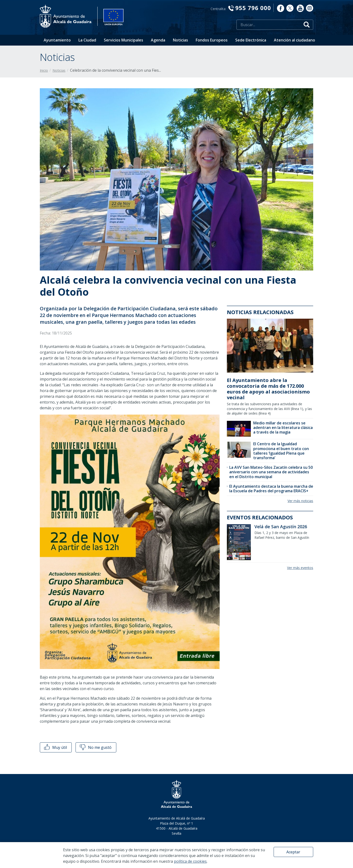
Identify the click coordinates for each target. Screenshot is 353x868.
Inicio (44, 70)
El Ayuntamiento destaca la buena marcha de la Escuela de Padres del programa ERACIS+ (271, 489)
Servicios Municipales (124, 40)
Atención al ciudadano (294, 40)
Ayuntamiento (57, 40)
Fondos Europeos (212, 40)
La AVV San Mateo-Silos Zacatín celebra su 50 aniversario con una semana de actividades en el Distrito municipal (271, 472)
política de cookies (190, 861)
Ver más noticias (300, 501)
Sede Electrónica (251, 40)
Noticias (180, 40)
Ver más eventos (300, 568)
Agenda (158, 40)
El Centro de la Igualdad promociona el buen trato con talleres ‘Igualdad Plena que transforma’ (281, 451)
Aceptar (293, 852)
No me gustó (95, 747)
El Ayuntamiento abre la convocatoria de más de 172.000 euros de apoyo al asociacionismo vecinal (268, 389)
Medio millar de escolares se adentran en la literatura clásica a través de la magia (283, 428)
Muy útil (55, 747)
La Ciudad (87, 40)
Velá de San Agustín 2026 (281, 527)
